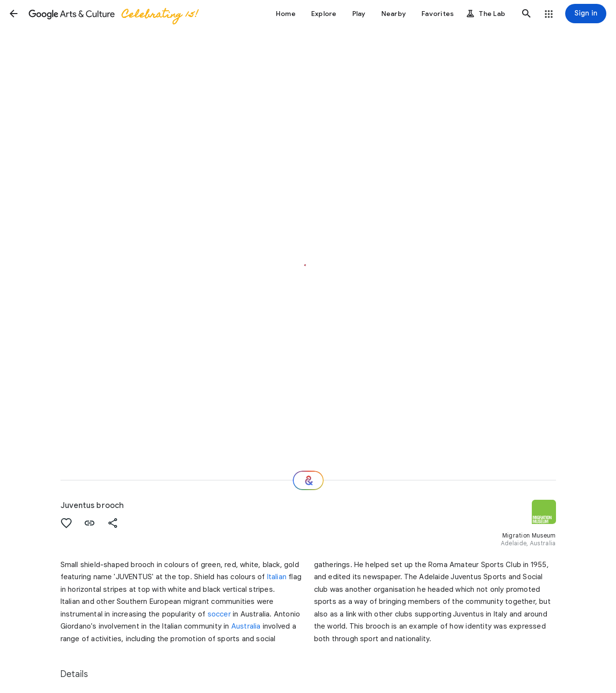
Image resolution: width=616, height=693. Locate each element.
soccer (219, 614)
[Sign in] (586, 14)
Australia (246, 626)
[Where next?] (308, 480)
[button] (14, 14)
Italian (277, 577)
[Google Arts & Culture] (113, 14)
